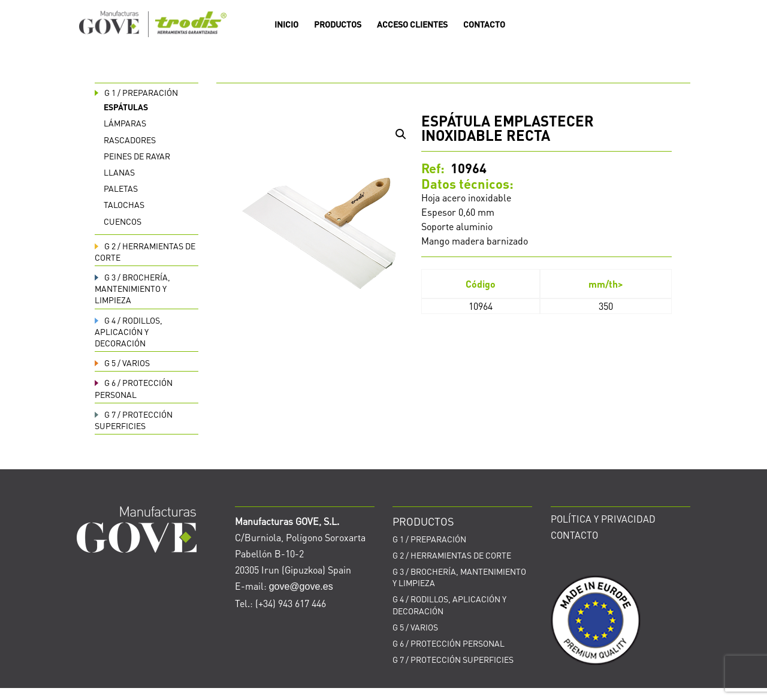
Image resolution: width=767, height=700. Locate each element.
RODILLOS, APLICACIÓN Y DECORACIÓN (129, 331)
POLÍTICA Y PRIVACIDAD (603, 519)
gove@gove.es (301, 586)
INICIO (286, 25)
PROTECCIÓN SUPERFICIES (134, 420)
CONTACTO (484, 25)
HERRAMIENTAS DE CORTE (452, 555)
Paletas (121, 188)
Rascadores (130, 140)
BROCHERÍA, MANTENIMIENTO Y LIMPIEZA (132, 288)
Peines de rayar (137, 156)
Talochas (124, 204)
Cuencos (123, 221)
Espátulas (126, 107)
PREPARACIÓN (136, 92)
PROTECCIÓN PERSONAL (134, 388)
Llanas (119, 172)
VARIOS (122, 363)
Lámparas (125, 123)
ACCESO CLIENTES (412, 25)
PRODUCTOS (338, 25)
